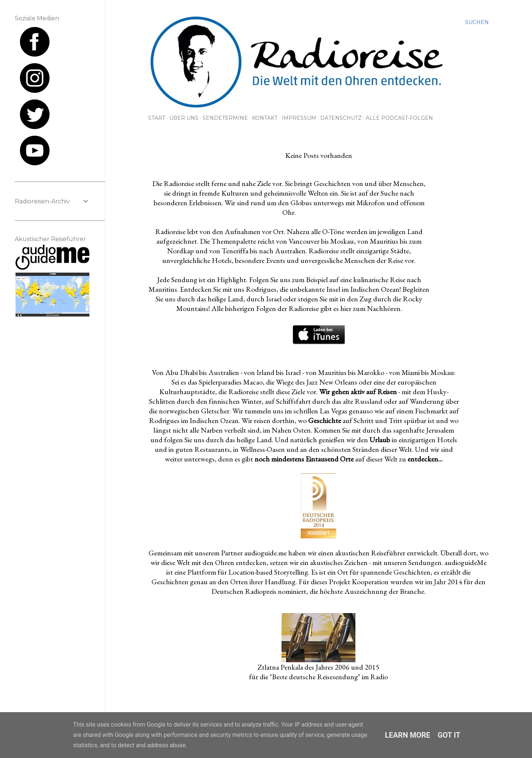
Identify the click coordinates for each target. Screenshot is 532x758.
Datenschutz (341, 118)
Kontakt (265, 118)
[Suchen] (477, 22)
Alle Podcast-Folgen (399, 118)
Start (157, 118)
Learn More (408, 735)
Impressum (299, 118)
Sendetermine (225, 118)
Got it (449, 735)
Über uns (184, 118)
